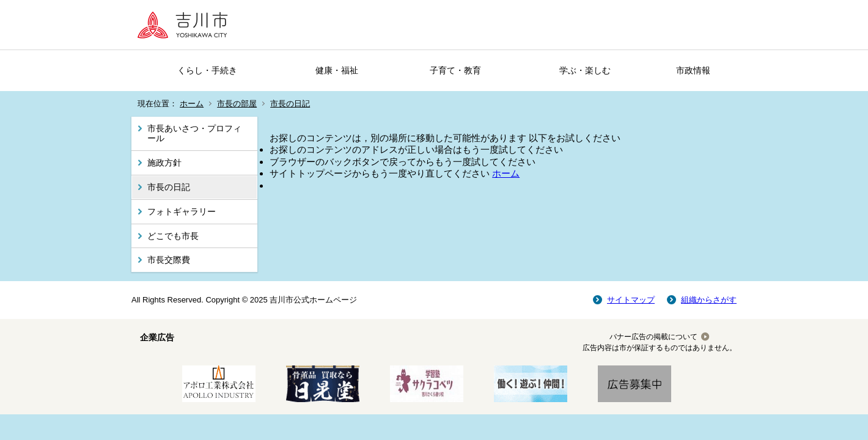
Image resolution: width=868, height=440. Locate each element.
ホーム (192, 104)
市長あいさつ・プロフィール (194, 134)
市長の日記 (290, 104)
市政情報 (693, 70)
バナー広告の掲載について (653, 337)
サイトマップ (631, 300)
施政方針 (164, 163)
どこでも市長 (173, 236)
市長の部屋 (237, 104)
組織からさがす (709, 300)
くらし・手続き (207, 70)
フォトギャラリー (182, 211)
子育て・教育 (455, 70)
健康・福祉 (337, 70)
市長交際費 (169, 260)
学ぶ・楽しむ (585, 70)
